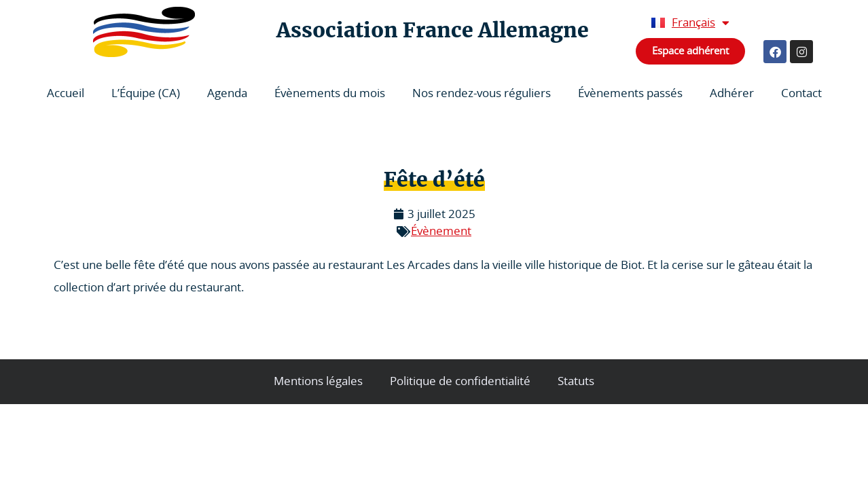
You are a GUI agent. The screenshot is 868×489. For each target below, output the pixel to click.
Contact (801, 93)
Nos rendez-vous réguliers (482, 93)
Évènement (441, 231)
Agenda (227, 93)
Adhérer (732, 93)
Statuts (576, 381)
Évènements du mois (330, 93)
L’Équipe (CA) (146, 93)
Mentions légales (318, 381)
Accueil (66, 93)
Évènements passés (630, 93)
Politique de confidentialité (460, 381)
